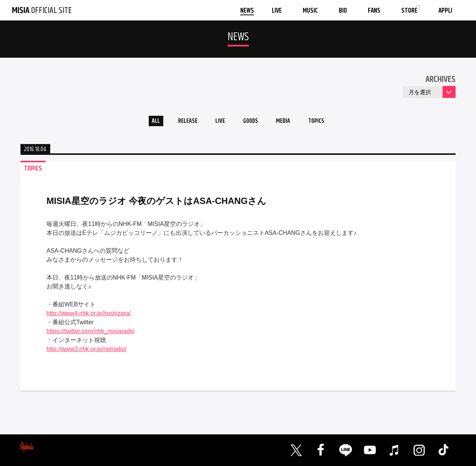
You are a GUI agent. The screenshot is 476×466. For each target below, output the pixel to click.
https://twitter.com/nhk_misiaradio (91, 333)
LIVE (218, 122)
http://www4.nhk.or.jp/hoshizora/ (89, 315)
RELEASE (182, 122)
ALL (147, 122)
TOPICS (324, 122)
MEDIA (288, 122)
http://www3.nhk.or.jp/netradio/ (86, 351)
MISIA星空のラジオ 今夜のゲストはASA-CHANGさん (156, 203)
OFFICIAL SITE (42, 10)
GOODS (251, 122)
